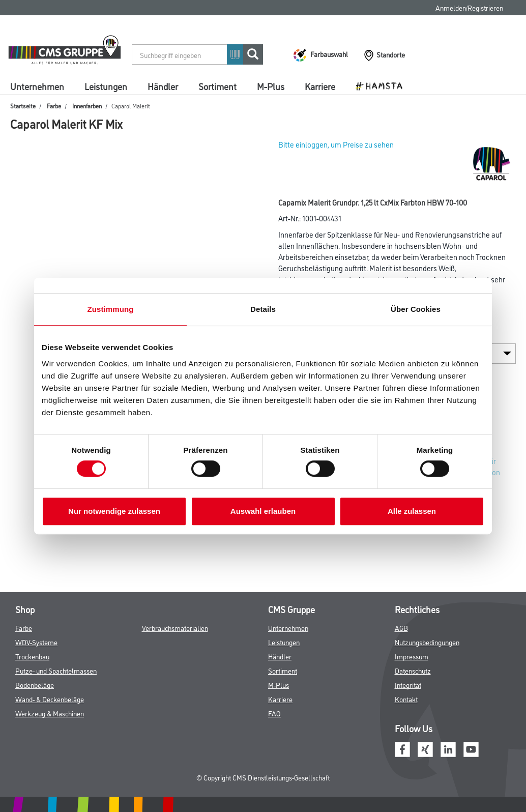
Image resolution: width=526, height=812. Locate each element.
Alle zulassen (412, 511)
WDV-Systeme (36, 642)
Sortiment (217, 86)
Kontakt (406, 699)
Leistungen (106, 86)
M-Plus (271, 86)
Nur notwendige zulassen (114, 511)
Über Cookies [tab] (416, 309)
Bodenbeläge (35, 685)
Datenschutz (413, 670)
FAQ (274, 713)
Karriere (320, 86)
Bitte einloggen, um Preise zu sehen (336, 144)
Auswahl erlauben (263, 511)
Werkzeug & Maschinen (50, 713)
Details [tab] (263, 309)
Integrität (408, 685)
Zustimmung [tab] (111, 309)
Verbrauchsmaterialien (175, 628)
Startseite (23, 106)
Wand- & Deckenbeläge (50, 699)
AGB (401, 628)
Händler (163, 86)
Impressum (412, 656)
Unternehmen (37, 86)
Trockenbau (32, 656)
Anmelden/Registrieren (469, 7)
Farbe (54, 106)
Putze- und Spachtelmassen (56, 670)
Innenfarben (87, 106)
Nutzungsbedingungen (427, 642)
